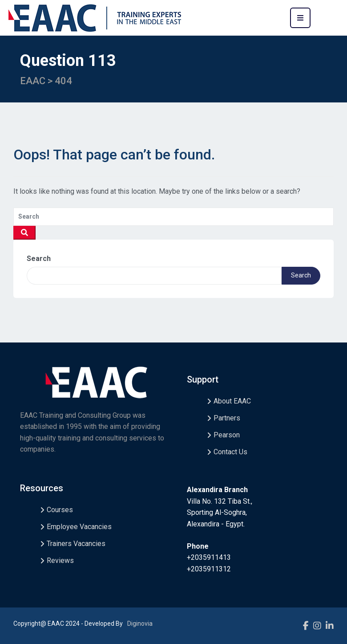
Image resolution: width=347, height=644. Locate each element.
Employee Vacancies (79, 527)
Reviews (60, 560)
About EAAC (232, 401)
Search (39, 259)
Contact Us (230, 452)
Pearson (227, 435)
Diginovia (140, 624)
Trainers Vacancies (76, 544)
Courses (60, 510)
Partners (227, 418)
